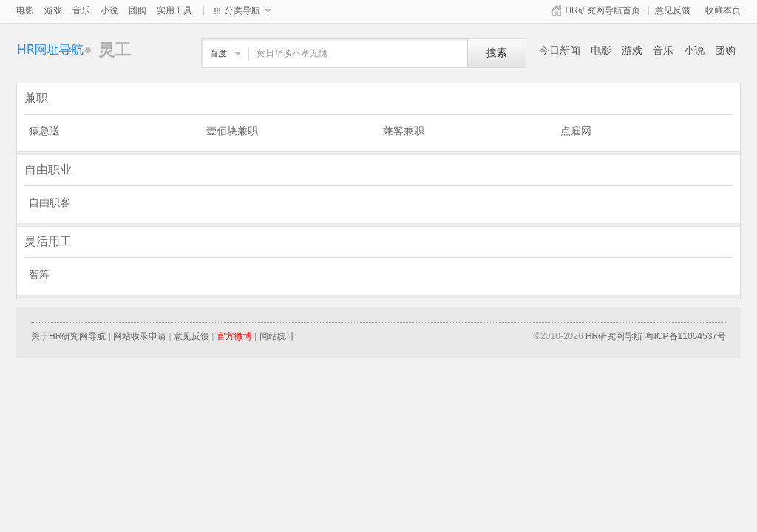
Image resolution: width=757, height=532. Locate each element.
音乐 (81, 10)
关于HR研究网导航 (68, 336)
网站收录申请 (140, 336)
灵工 (57, 50)
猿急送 (44, 131)
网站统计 (277, 336)
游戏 (53, 10)
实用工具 (174, 10)
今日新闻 (560, 50)
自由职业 (48, 170)
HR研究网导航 (614, 336)
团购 (138, 10)
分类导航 (242, 10)
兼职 (36, 98)
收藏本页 (723, 10)
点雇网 (576, 131)
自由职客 (50, 202)
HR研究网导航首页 (602, 10)
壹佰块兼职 (232, 131)
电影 (25, 10)
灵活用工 (48, 241)
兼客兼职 (404, 131)
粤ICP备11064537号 (686, 336)
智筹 (39, 274)
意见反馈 (673, 10)
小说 (109, 10)
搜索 (497, 53)
